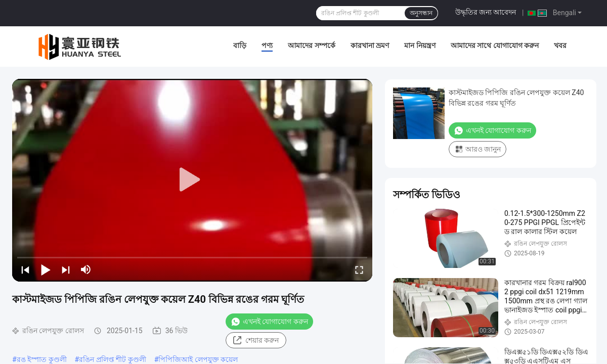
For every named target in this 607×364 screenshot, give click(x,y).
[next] (66, 269)
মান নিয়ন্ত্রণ (420, 45)
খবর (560, 45)
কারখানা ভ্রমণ (370, 45)
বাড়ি (240, 45)
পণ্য (267, 45)
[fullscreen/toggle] (359, 269)
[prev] (25, 269)
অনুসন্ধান (421, 13)
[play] (192, 180)
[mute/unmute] (86, 269)
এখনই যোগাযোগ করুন (269, 322)
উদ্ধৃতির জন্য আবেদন (486, 12)
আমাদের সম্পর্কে (311, 45)
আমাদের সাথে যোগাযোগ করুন (495, 45)
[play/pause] (46, 269)
